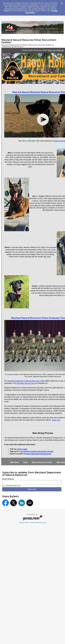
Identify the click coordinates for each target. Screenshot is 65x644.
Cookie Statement (36, 523)
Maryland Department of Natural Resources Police (26, 381)
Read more (56, 420)
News (26, 462)
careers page (22, 449)
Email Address (8, 479)
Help (44, 523)
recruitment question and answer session (37, 451)
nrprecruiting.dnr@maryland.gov (38, 454)
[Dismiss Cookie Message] (62, 3)
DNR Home (15, 462)
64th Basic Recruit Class (26, 383)
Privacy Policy (24, 523)
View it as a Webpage (56, 50)
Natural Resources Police (41, 462)
